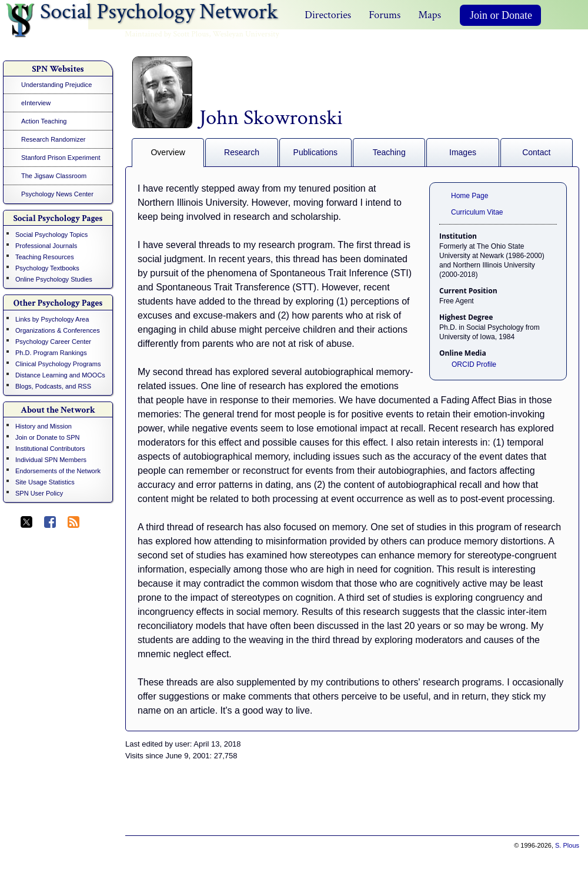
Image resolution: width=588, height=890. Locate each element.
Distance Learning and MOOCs (60, 375)
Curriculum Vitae (477, 212)
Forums (385, 15)
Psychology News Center (57, 194)
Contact (536, 152)
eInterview (36, 103)
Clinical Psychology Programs (58, 364)
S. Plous (567, 845)
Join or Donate (501, 15)
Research (242, 152)
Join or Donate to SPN (47, 437)
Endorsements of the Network (58, 471)
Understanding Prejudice (56, 85)
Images (463, 152)
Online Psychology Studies (54, 279)
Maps (430, 15)
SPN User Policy (39, 493)
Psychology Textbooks (47, 268)
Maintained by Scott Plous (167, 34)
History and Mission (44, 426)
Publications (316, 152)
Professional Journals (46, 246)
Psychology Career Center (53, 342)
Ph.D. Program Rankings (51, 353)
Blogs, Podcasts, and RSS (53, 386)
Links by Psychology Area (52, 319)
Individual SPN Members (51, 460)
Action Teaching (44, 121)
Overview (168, 152)
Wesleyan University (246, 34)
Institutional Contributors (50, 449)
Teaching (389, 152)
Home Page (470, 196)
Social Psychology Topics (51, 235)
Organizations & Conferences (58, 330)
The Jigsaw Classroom (54, 176)
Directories (328, 15)
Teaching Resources (45, 257)
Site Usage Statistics (45, 482)
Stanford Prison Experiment (61, 158)
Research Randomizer (53, 139)
